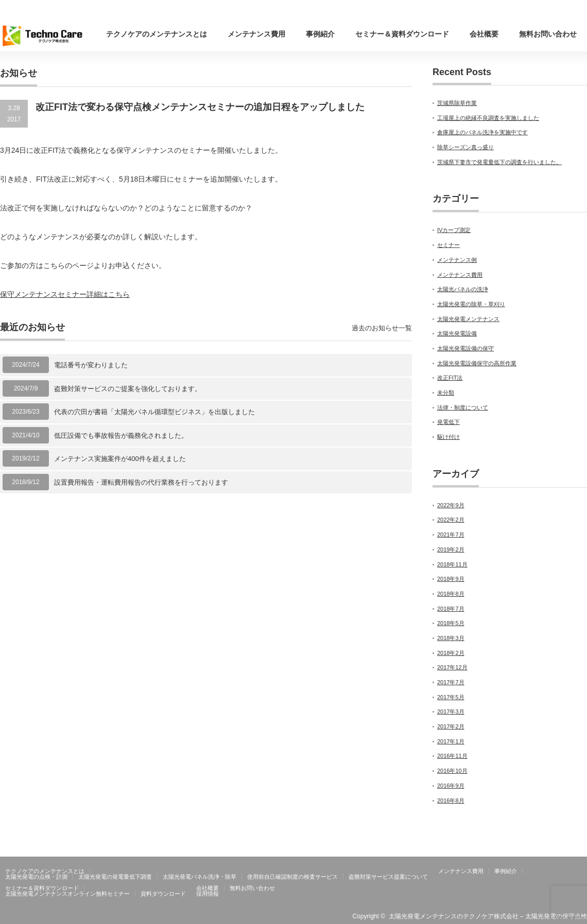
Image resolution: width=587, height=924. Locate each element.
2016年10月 (452, 771)
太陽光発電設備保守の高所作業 (477, 363)
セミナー (448, 245)
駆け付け (448, 437)
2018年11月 (452, 564)
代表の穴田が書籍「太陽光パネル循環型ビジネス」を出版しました (154, 412)
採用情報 (208, 894)
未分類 (446, 393)
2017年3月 (451, 712)
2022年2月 (451, 520)
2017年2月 (451, 726)
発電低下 (448, 422)
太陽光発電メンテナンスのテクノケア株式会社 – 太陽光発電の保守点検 (488, 916)
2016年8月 (451, 801)
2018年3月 (451, 638)
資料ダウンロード (163, 894)
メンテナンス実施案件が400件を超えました (120, 459)
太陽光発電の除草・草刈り (471, 304)
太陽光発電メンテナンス (468, 319)
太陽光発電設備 (457, 333)
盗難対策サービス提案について (388, 877)
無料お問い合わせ (548, 34)
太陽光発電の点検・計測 (36, 877)
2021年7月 (451, 535)
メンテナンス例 (457, 260)
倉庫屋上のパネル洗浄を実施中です (482, 132)
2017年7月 (451, 682)
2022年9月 (451, 505)
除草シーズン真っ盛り (465, 147)
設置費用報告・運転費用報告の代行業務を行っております (141, 482)
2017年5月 (451, 697)
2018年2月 (451, 653)
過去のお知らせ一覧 (382, 328)
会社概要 (484, 34)
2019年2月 (451, 549)
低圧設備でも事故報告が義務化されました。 (121, 436)
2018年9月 (451, 579)
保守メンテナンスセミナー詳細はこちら (65, 294)
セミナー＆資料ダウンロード (402, 34)
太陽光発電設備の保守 (465, 348)
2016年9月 (451, 786)
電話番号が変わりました (91, 365)
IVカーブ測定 (454, 230)
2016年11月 (452, 756)
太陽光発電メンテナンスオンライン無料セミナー (67, 894)
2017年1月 (451, 741)
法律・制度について (463, 407)
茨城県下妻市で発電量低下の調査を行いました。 (499, 162)
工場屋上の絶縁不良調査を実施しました (488, 118)
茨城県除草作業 (457, 103)
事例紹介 (320, 34)
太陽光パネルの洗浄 (463, 289)
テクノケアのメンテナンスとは (157, 34)
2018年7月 (451, 609)
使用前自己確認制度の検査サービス (292, 877)
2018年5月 (451, 623)
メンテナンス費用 (256, 34)
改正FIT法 (450, 378)
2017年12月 (452, 667)
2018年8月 (451, 594)
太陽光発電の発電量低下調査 (115, 877)
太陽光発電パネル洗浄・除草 (200, 877)
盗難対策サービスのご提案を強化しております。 (128, 389)
